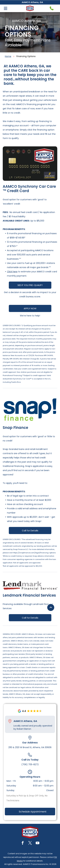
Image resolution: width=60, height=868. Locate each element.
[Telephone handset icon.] (52, 8)
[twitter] (30, 843)
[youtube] (38, 843)
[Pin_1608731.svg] (10, 721)
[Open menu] (6, 8)
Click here (12, 272)
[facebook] (23, 843)
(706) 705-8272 (30, 764)
